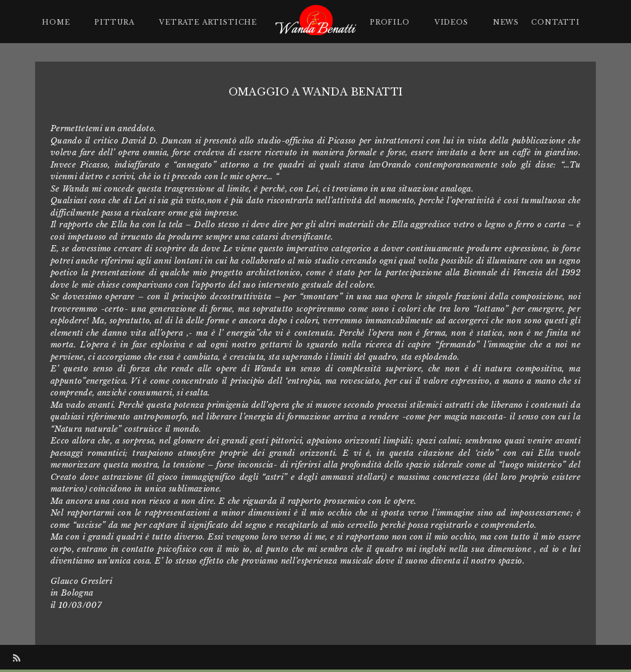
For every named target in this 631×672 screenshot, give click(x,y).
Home (56, 22)
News (506, 22)
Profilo (390, 22)
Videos (451, 22)
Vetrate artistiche (208, 22)
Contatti (556, 22)
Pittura (114, 22)
